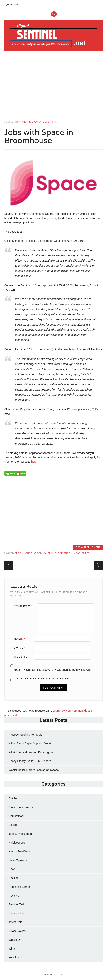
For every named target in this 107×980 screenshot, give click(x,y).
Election (14, 825)
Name (21, 639)
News (12, 869)
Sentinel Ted (16, 904)
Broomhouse (23, 553)
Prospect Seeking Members (25, 735)
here (34, 462)
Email (21, 648)
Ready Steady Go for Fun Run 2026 (30, 761)
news (77, 553)
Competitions (17, 816)
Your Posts (15, 957)
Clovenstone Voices (21, 807)
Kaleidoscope (17, 843)
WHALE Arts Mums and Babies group (31, 752)
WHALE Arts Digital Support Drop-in (30, 743)
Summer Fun (17, 913)
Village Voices (17, 931)
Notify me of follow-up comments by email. (53, 670)
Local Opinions (18, 860)
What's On (15, 940)
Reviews (14, 896)
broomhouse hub (45, 553)
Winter (13, 949)
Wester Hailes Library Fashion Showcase (34, 770)
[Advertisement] (53, 84)
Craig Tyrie (50, 122)
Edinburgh (65, 553)
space (86, 553)
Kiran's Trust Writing (21, 851)
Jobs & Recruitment (88, 547)
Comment (24, 606)
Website (21, 657)
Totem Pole (15, 922)
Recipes (14, 878)
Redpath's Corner (19, 887)
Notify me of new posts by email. (46, 678)
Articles (13, 798)
